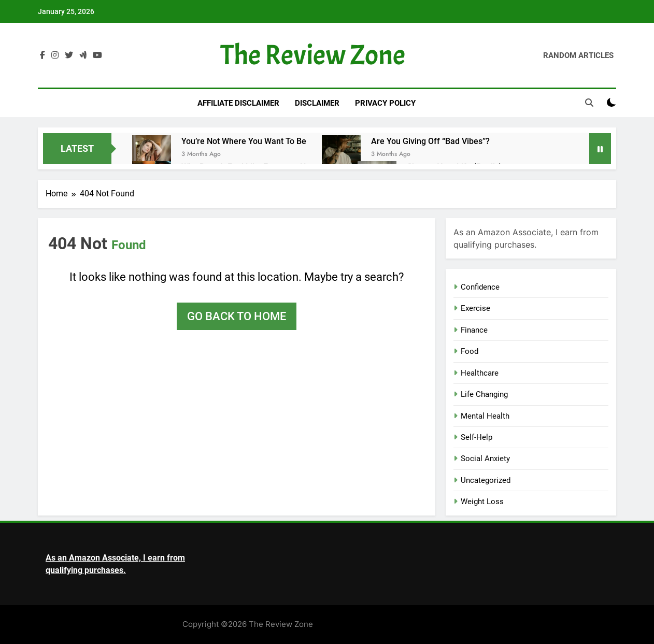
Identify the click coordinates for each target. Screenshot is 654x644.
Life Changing (484, 394)
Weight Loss (482, 502)
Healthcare (480, 373)
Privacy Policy (385, 103)
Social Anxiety (485, 459)
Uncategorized (486, 480)
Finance (474, 330)
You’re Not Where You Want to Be (244, 141)
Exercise (475, 308)
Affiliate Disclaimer (238, 103)
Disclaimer (317, 103)
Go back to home (237, 316)
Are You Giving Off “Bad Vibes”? (430, 141)
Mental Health (485, 416)
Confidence (480, 287)
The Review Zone (313, 55)
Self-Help (477, 437)
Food (470, 351)
